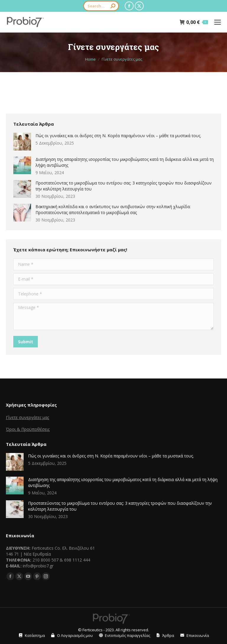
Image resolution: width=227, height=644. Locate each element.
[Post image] (22, 142)
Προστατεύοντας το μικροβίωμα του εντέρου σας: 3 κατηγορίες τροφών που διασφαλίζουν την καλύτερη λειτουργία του (124, 186)
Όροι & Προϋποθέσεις (28, 429)
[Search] (101, 6)
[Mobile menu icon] (218, 22)
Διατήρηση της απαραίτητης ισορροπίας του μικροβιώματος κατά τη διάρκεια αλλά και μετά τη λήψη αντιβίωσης (125, 162)
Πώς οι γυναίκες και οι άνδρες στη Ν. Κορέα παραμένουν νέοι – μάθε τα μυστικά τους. (118, 136)
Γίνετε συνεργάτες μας (27, 417)
